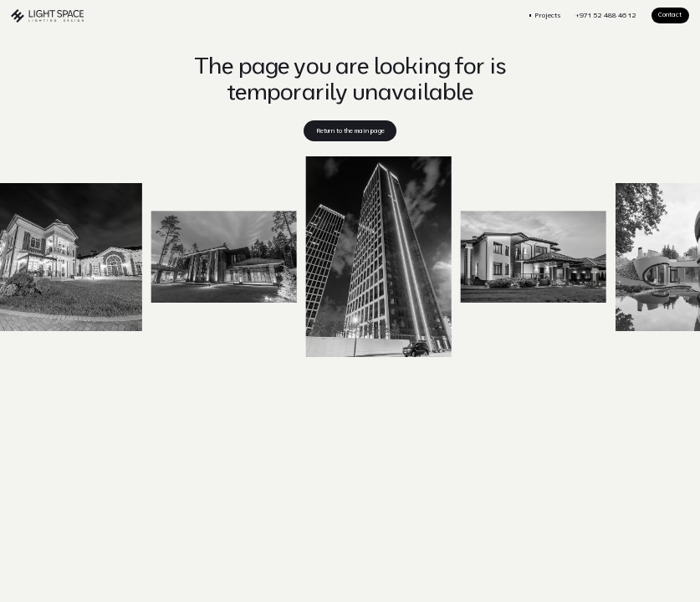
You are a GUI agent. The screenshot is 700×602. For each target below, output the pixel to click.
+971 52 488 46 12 (606, 15)
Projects (548, 15)
